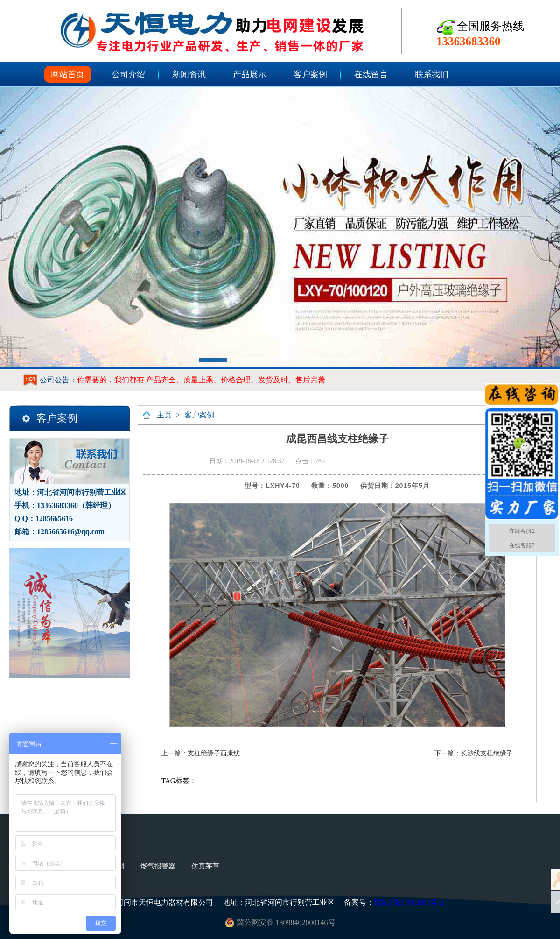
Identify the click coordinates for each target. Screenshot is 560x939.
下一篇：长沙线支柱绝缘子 (474, 753)
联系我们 (432, 74)
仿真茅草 (205, 866)
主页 (164, 415)
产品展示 (250, 74)
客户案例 (310, 74)
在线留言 (371, 74)
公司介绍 (128, 74)
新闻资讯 (189, 74)
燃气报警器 (158, 866)
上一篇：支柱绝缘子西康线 (201, 753)
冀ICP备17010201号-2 (409, 902)
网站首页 (68, 74)
